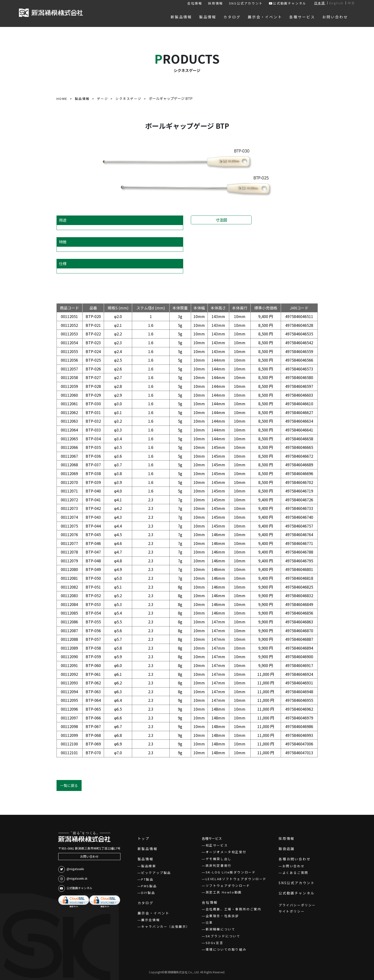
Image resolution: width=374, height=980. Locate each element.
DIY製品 (148, 893)
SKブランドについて (223, 936)
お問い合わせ (89, 856)
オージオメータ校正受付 (226, 852)
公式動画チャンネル (288, 3)
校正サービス (217, 845)
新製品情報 (148, 849)
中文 (351, 3)
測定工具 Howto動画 (224, 892)
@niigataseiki (71, 869)
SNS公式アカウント (246, 3)
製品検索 (149, 866)
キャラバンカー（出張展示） (166, 926)
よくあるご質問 (295, 873)
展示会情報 (151, 920)
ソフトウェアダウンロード (228, 885)
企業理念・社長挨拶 (222, 916)
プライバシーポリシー (297, 905)
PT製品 (147, 879)
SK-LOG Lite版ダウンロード (231, 872)
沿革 (209, 922)
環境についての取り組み (226, 949)
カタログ (146, 903)
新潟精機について (221, 929)
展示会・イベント (154, 913)
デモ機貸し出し (219, 859)
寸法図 (221, 220)
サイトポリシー (292, 911)
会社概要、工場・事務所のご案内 (234, 909)
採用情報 (215, 3)
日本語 (320, 3)
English (337, 3)
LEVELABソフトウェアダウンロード (236, 879)
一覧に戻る (69, 785)
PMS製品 (149, 886)
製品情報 (146, 859)
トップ (144, 838)
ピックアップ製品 (156, 873)
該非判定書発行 (219, 865)
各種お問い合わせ (295, 859)
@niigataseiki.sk (73, 879)
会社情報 (195, 3)
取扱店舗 (287, 849)
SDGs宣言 (215, 943)
